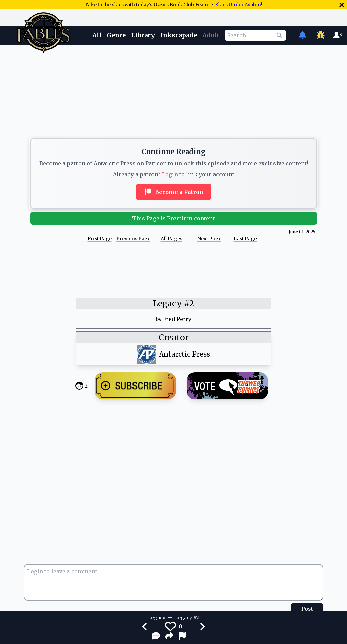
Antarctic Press (185, 354)
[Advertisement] (173, 65)
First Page (100, 239)
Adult (211, 35)
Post (307, 609)
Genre (116, 35)
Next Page (209, 239)
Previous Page (133, 239)
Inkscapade (179, 35)
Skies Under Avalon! (239, 5)
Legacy (157, 618)
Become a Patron (174, 192)
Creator (174, 337)
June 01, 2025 (302, 232)
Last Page (245, 239)
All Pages (171, 239)
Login (170, 174)
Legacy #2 (173, 304)
